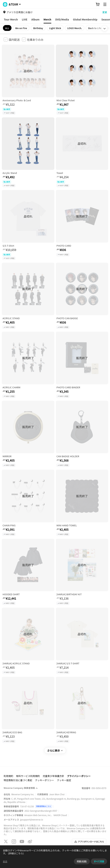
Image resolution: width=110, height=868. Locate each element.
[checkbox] (12, 39)
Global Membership (85, 19)
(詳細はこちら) (16, 853)
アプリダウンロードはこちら (89, 841)
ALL (7, 28)
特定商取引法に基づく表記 (18, 780)
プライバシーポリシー (79, 776)
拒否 (5, 861)
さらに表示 (55, 750)
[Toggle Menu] (105, 4)
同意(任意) (82, 861)
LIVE (25, 19)
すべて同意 (99, 861)
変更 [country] (105, 12)
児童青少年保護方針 (53, 776)
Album (35, 19)
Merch (47, 19)
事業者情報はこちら (44, 806)
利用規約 (8, 776)
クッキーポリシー (45, 780)
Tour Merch (11, 19)
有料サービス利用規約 (28, 776)
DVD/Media (62, 19)
